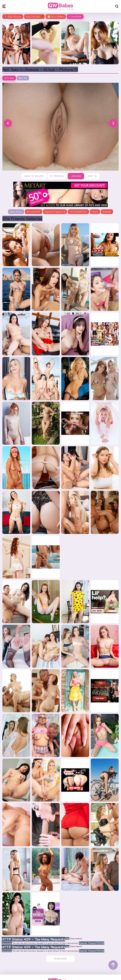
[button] (8, 123)
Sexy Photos (13, 17)
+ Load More (75, 17)
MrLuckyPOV (34, 212)
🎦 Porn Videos (56, 17)
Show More (61, 959)
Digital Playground (55, 212)
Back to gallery (34, 176)
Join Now (9, 78)
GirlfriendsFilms (78, 212)
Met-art (23, 78)
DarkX (95, 212)
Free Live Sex (34, 17)
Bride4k (107, 212)
